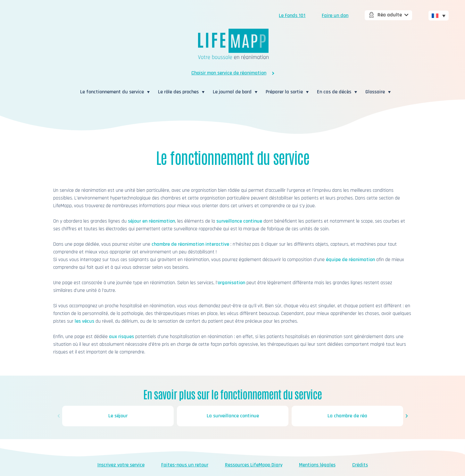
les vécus (84, 321)
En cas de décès (334, 92)
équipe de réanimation (350, 260)
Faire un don (335, 16)
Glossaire (375, 92)
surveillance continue (239, 221)
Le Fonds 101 (292, 16)
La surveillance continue (232, 416)
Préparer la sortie (284, 92)
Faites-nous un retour (185, 465)
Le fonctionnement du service (112, 92)
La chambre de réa (347, 416)
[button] (59, 416)
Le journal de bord (232, 92)
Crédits (360, 465)
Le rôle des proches (178, 92)
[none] (439, 15)
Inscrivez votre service (121, 465)
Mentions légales (317, 465)
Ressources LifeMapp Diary (254, 465)
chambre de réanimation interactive (190, 244)
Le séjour (118, 416)
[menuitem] (439, 16)
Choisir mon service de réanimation (229, 73)
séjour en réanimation (151, 221)
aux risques (121, 337)
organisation (231, 283)
